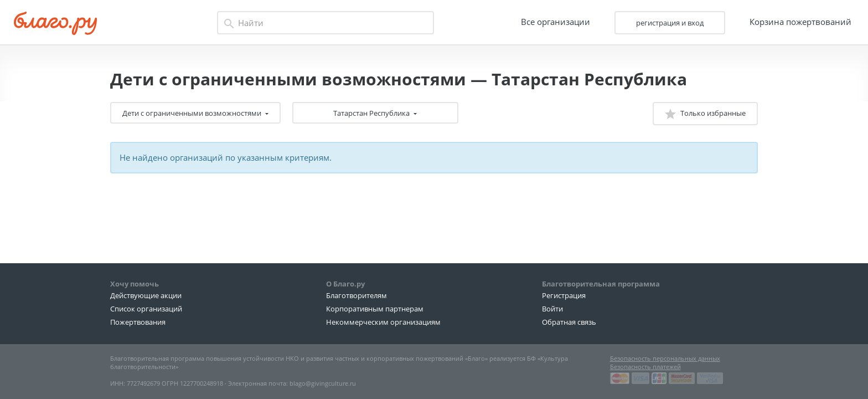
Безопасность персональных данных (665, 358)
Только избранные (705, 114)
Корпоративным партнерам (375, 309)
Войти (552, 309)
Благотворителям (356, 295)
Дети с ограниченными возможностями (193, 113)
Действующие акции (146, 295)
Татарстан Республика (372, 113)
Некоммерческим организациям (383, 322)
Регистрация (564, 295)
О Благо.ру (345, 284)
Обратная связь (569, 322)
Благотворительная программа (601, 284)
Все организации (556, 22)
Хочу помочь (135, 284)
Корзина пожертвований (800, 22)
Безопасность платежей (645, 367)
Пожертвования (138, 322)
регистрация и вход (670, 23)
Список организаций (146, 309)
